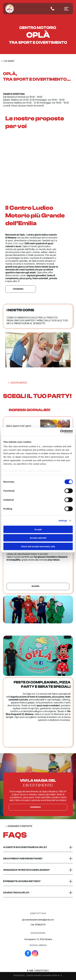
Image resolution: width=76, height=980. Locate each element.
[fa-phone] (52, 10)
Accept (38, 529)
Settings (63, 521)
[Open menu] (66, 9)
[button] (38, 410)
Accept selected (38, 538)
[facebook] (28, 954)
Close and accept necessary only (38, 546)
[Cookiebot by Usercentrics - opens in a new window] (60, 432)
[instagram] (35, 954)
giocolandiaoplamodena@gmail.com (38, 920)
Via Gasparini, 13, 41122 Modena (38, 939)
